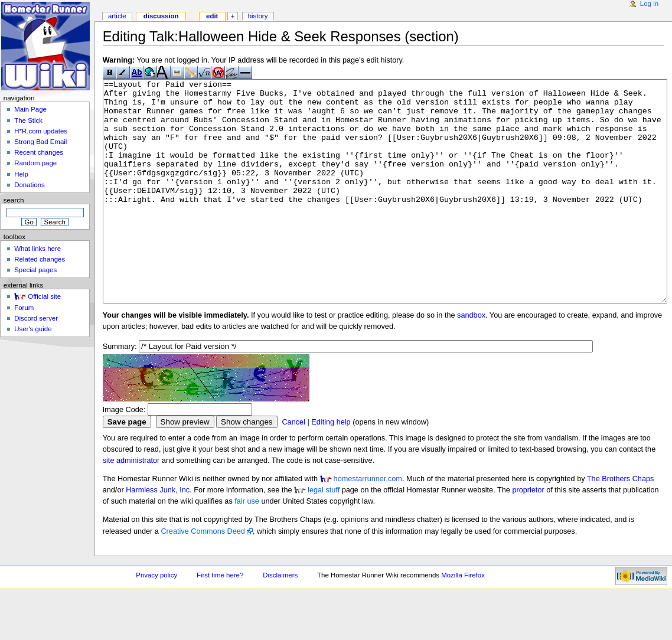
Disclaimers (280, 619)
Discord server (36, 318)
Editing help (331, 466)
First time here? (220, 619)
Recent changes (39, 152)
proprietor (528, 534)
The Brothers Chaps (621, 523)
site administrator (131, 505)
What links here (37, 249)
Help (21, 174)
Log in (649, 4)
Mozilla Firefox (463, 619)
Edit (212, 16)
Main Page (30, 109)
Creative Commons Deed (203, 576)
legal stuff (324, 534)
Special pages (35, 270)
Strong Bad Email (40, 142)
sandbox (471, 360)
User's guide (33, 329)
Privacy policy (156, 619)
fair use (247, 546)
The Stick (28, 120)
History (258, 16)
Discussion (161, 16)
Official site (44, 296)
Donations (30, 185)
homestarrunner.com (368, 523)
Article (117, 16)
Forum (24, 308)
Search (14, 200)
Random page (35, 163)
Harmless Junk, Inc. (159, 534)
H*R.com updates (41, 131)
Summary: (120, 391)
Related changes (40, 259)
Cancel (293, 466)
